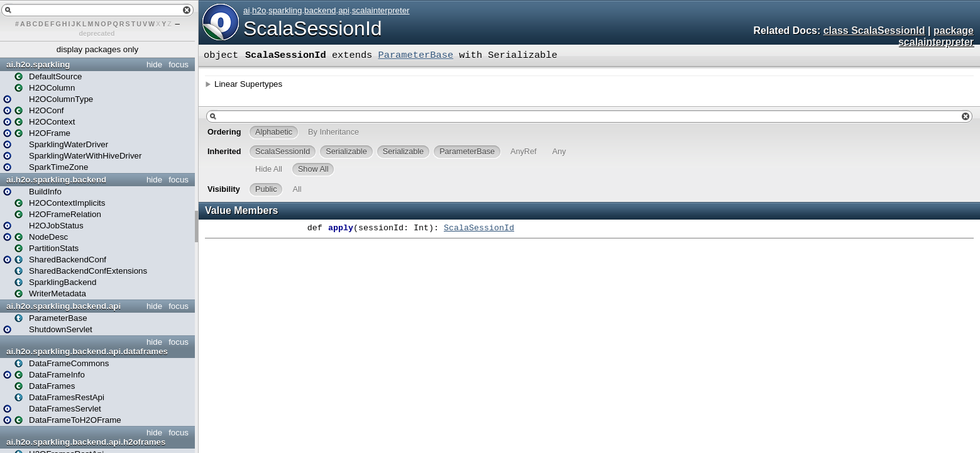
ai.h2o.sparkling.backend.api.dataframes (87, 351)
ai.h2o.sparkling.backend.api (63, 306)
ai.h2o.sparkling (38, 64)
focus (179, 64)
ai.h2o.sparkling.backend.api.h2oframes (86, 442)
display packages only (97, 49)
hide (154, 64)
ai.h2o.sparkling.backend (56, 180)
